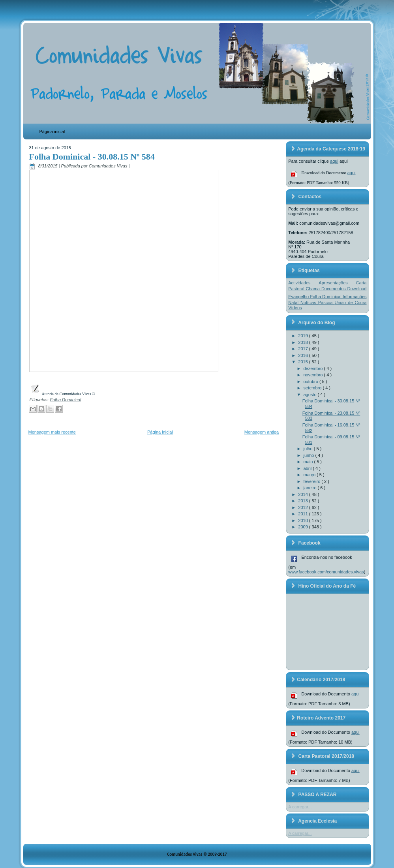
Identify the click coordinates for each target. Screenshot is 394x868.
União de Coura (350, 302)
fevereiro (313, 481)
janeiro (311, 488)
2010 (304, 520)
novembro (314, 375)
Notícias (309, 302)
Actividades (303, 283)
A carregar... (300, 807)
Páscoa (326, 302)
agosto (311, 395)
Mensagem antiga (262, 432)
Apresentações (337, 283)
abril (308, 468)
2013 (304, 501)
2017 (304, 349)
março (310, 475)
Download (357, 289)
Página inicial (52, 132)
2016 (304, 355)
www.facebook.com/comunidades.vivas (326, 572)
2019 (304, 336)
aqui (334, 161)
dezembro (314, 368)
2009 (304, 527)
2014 (304, 494)
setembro (313, 388)
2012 (304, 507)
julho (309, 449)
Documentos (334, 289)
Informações (355, 297)
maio (309, 462)
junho (310, 455)
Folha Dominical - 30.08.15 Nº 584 (92, 157)
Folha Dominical (65, 400)
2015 (304, 362)
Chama (314, 289)
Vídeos (295, 308)
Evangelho (299, 297)
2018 (304, 342)
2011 (304, 514)
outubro (311, 381)
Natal (294, 302)
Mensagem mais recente (52, 432)
